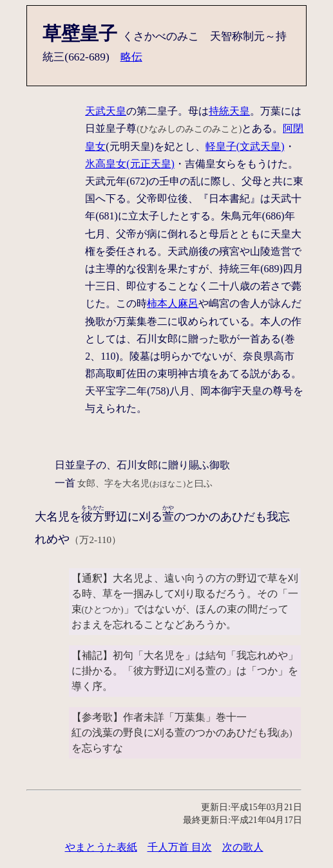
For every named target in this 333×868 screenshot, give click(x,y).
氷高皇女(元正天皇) (130, 164)
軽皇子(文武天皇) (245, 146)
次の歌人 (243, 847)
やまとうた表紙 (101, 847)
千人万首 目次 (180, 847)
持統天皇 (229, 111)
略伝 (131, 57)
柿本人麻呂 (173, 303)
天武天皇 (106, 111)
